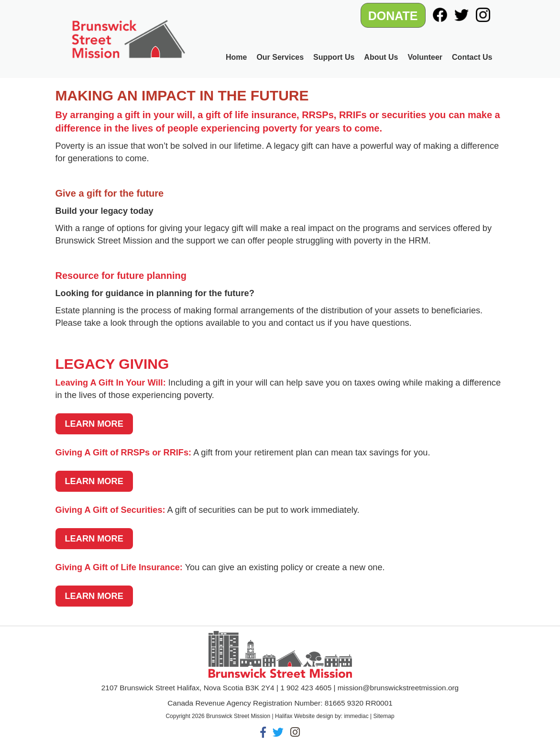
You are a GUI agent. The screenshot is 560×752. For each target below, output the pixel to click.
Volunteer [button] (425, 57)
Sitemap (384, 716)
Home (236, 57)
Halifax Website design (304, 716)
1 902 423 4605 (306, 688)
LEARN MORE (94, 424)
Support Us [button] (334, 57)
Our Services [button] (280, 57)
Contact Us (472, 57)
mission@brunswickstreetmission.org (398, 688)
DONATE (393, 16)
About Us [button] (381, 57)
